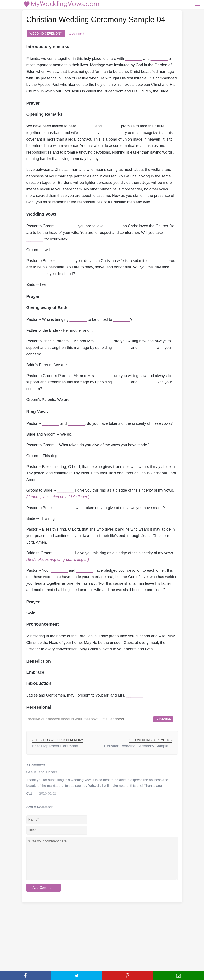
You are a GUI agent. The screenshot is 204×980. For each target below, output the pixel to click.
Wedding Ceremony (46, 33)
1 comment (77, 33)
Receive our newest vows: (62, 719)
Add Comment (43, 888)
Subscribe (163, 719)
